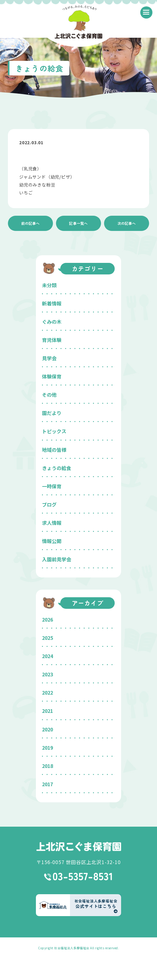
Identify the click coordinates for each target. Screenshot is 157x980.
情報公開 (52, 541)
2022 (47, 692)
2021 (47, 711)
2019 (47, 748)
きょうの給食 (57, 468)
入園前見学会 (57, 559)
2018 (47, 766)
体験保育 (52, 376)
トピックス (54, 431)
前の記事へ (30, 223)
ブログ (49, 504)
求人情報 (52, 523)
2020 (47, 729)
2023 (47, 674)
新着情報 (52, 303)
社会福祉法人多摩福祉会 (72, 948)
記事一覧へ (78, 223)
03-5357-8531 (79, 877)
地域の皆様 (54, 450)
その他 (49, 395)
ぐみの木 (52, 322)
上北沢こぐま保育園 (78, 847)
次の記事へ (127, 223)
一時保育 (52, 486)
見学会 (49, 358)
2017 (47, 784)
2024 (47, 656)
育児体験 (52, 340)
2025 (47, 638)
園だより (52, 413)
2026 (47, 619)
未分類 (49, 285)
